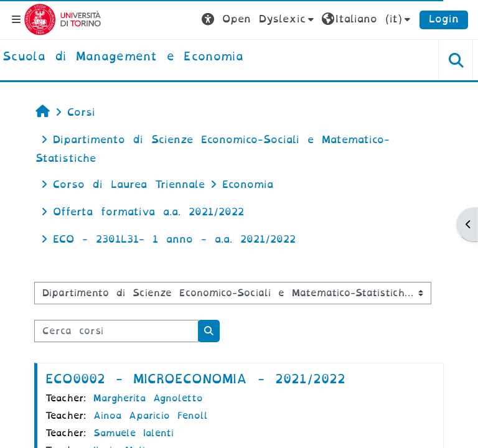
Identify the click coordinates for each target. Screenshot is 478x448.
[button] (259, 19)
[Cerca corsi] (116, 331)
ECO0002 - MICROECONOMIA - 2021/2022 (195, 379)
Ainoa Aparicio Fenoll (151, 416)
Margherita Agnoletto (148, 398)
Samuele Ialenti (134, 433)
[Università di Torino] (63, 19)
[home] (123, 57)
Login (444, 19)
